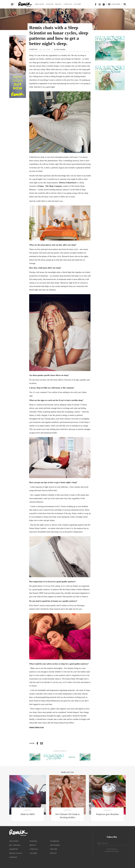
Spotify (54, 853)
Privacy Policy (16, 853)
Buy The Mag (15, 845)
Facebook (55, 841)
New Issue (40, 4)
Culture (77, 4)
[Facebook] (96, 4)
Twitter (54, 849)
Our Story (14, 841)
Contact (13, 857)
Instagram (55, 845)
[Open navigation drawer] (12, 4)
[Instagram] (100, 4)
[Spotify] (104, 4)
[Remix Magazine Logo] (25, 4)
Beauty (58, 4)
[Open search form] (125, 4)
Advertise (14, 849)
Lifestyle (68, 4)
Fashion (50, 4)
